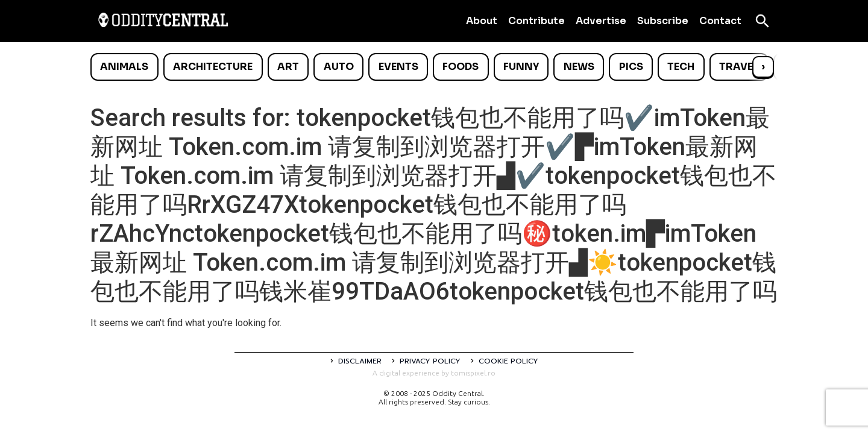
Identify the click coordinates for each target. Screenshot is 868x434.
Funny (521, 67)
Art (288, 67)
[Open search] (763, 21)
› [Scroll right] (763, 67)
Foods (461, 67)
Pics (631, 67)
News (579, 67)
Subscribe (663, 21)
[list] (434, 67)
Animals (124, 67)
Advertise (601, 21)
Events (398, 67)
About (482, 21)
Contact (720, 21)
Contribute (536, 21)
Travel (739, 67)
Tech (681, 67)
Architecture (213, 67)
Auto (339, 67)
